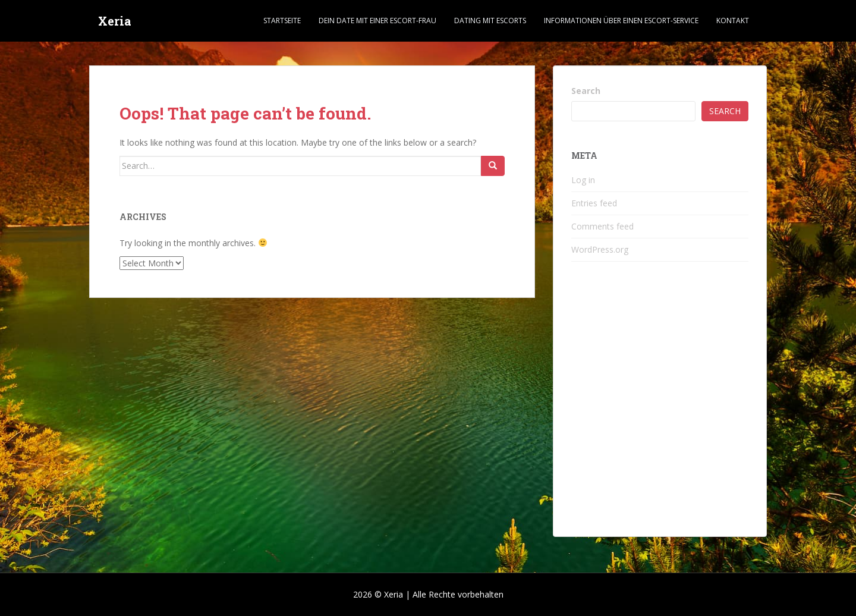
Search (586, 91)
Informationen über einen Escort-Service (621, 21)
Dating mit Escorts (490, 21)
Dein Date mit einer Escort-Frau (377, 21)
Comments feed (602, 226)
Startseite (282, 21)
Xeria (115, 21)
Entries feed (594, 203)
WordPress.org (600, 249)
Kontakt (733, 21)
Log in (583, 180)
